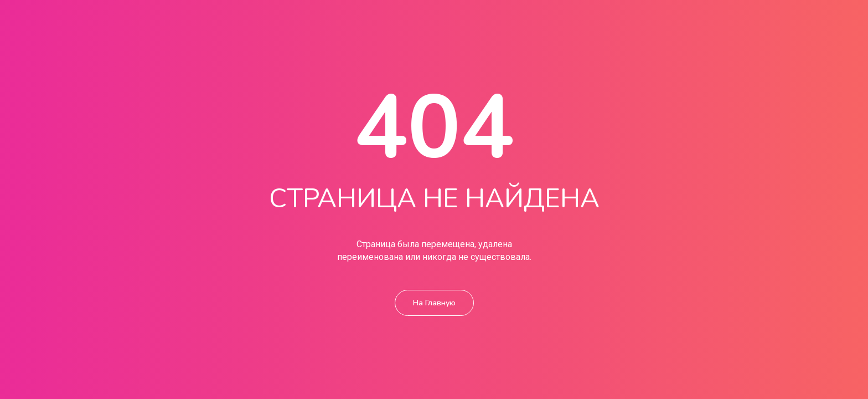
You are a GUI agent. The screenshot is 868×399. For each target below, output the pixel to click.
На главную (434, 291)
